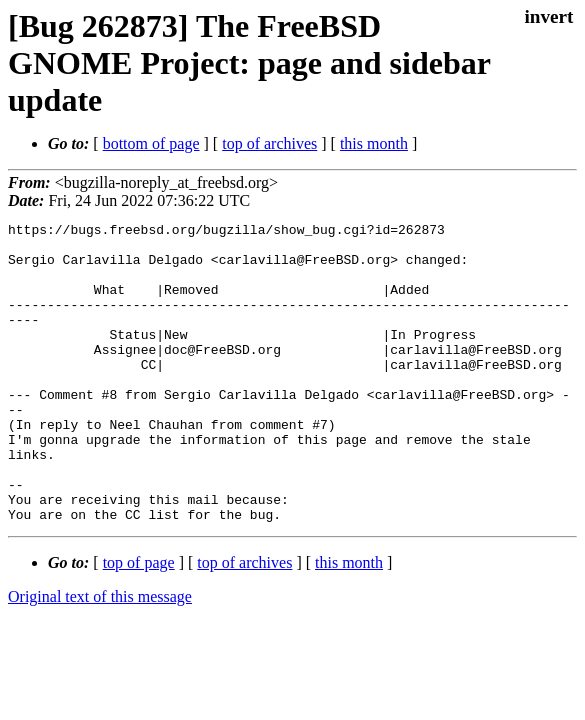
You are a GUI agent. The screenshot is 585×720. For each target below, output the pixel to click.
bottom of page (151, 143)
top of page (139, 622)
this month (374, 143)
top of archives (269, 143)
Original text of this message (100, 656)
